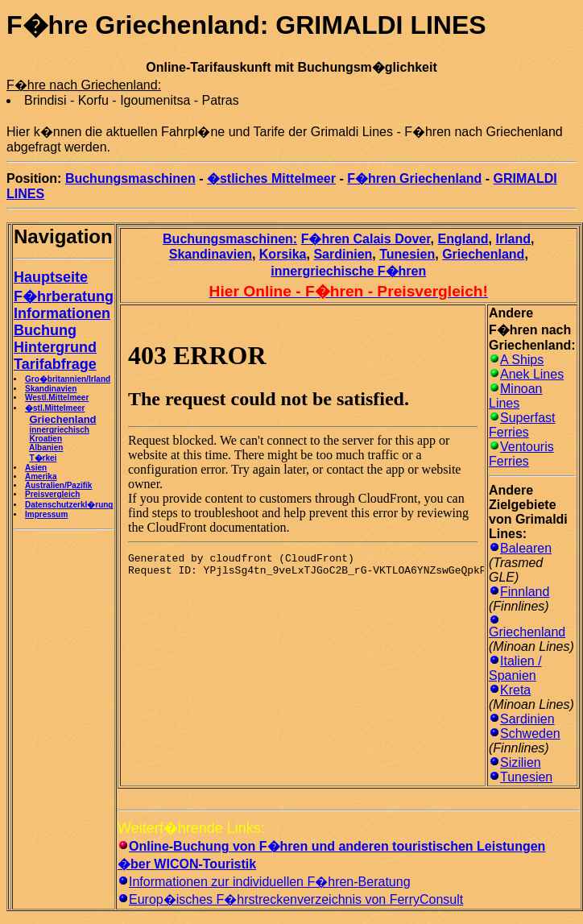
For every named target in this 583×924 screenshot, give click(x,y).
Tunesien (407, 254)
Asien (36, 468)
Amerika (41, 477)
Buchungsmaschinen (130, 178)
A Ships (522, 360)
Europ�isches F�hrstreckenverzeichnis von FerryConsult (296, 899)
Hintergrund (55, 347)
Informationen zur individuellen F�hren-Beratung (270, 882)
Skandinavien (51, 389)
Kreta (515, 690)
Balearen (526, 548)
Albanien (46, 447)
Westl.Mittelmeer (57, 398)
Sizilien (521, 762)
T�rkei (43, 458)
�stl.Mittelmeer (55, 408)
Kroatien (45, 439)
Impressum (46, 514)
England (463, 239)
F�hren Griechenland (414, 178)
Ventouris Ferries (521, 454)
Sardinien (343, 254)
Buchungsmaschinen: (230, 239)
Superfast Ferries (522, 425)
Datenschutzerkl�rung (69, 505)
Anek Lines (532, 374)
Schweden (530, 733)
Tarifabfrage (55, 364)
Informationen (62, 313)
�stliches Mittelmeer (271, 178)
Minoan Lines (515, 396)
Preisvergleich (52, 494)
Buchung (45, 330)
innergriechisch (59, 430)
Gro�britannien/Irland (68, 379)
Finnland (525, 592)
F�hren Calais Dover (366, 239)
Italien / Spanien (515, 668)
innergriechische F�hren (348, 271)
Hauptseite (51, 277)
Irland (514, 239)
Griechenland (483, 254)
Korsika (283, 254)
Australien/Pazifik (58, 485)
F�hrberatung (64, 296)
